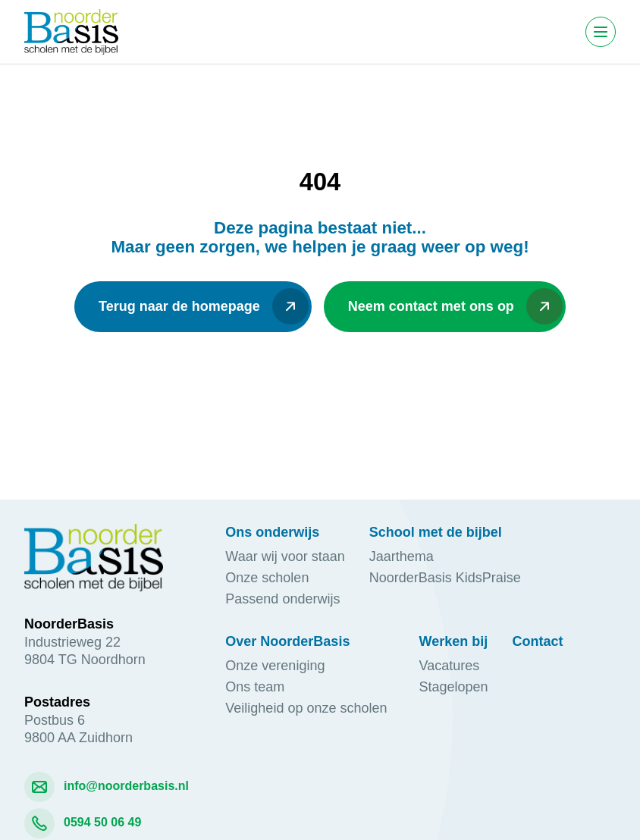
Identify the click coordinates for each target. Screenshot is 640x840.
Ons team (255, 687)
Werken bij (454, 641)
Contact (538, 641)
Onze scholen (267, 578)
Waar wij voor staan (285, 556)
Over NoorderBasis (287, 641)
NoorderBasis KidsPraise (445, 578)
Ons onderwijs (272, 532)
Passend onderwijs (284, 599)
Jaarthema (402, 556)
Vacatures (450, 666)
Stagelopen (454, 687)
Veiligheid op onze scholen (310, 708)
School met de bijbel (436, 532)
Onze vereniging (279, 666)
